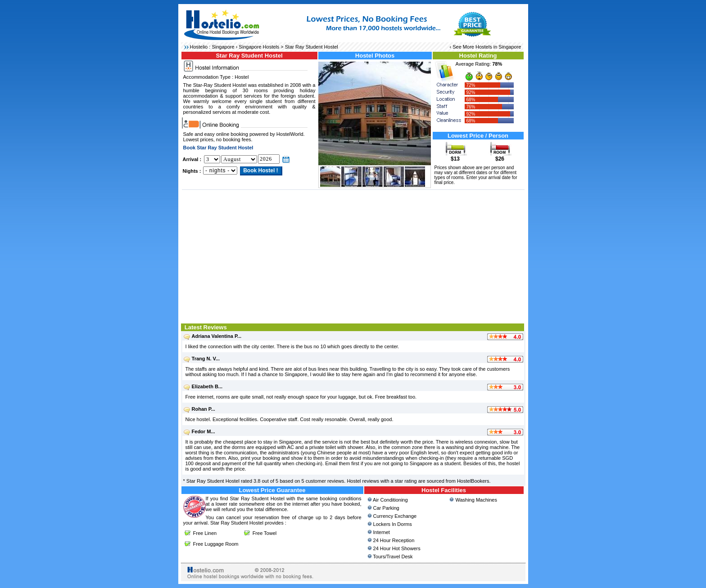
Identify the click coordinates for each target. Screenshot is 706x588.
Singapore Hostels (259, 47)
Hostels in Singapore (498, 47)
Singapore (223, 47)
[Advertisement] (353, 256)
